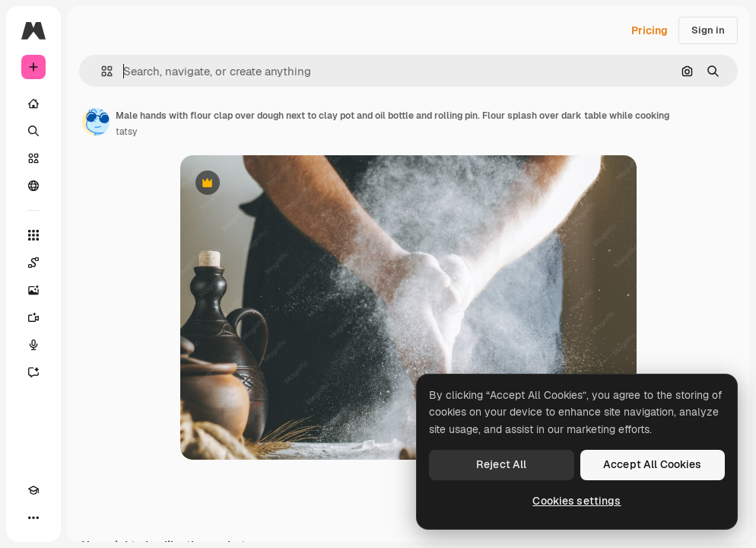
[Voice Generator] (33, 345)
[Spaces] (33, 263)
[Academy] (33, 490)
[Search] (33, 131)
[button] (101, 71)
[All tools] (33, 235)
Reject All (501, 464)
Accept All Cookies (653, 464)
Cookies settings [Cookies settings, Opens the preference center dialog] (577, 501)
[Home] (33, 104)
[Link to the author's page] (96, 122)
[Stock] (33, 158)
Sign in (708, 30)
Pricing (650, 30)
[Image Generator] (33, 290)
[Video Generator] (33, 317)
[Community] (33, 186)
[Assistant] (33, 372)
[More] (33, 518)
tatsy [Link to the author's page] (126, 132)
